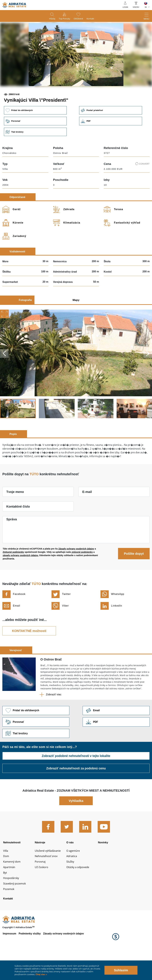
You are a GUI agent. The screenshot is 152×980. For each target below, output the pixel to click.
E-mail (87, 514)
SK (146, 7)
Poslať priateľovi (113, 132)
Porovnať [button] (36, 143)
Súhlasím (121, 970)
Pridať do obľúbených (36, 132)
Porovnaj (41, 887)
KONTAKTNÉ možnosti (29, 653)
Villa (6, 875)
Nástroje (40, 866)
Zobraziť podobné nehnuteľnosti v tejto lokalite (76, 779)
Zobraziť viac (54, 716)
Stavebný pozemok (16, 910)
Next (147, 375)
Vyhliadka (76, 824)
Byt (5, 899)
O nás (70, 866)
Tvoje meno (15, 514)
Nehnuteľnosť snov (47, 881)
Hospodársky (12, 904)
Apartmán (10, 893)
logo (14, 5)
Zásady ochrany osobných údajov (76, 571)
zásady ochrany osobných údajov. (21, 577)
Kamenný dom (13, 887)
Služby (71, 887)
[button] (53, 97)
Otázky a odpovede (79, 893)
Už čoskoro (42, 893)
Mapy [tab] (76, 322)
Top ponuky (63, 19)
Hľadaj (49, 19)
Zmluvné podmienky (13, 574)
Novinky (103, 866)
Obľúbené (80, 19)
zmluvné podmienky (82, 574)
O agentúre (74, 875)
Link (113, 143)
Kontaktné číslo (18, 528)
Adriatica (72, 881)
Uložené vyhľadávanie (49, 875)
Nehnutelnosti (13, 866)
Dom (6, 881)
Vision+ (136, 7)
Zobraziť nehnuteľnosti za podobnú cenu (76, 791)
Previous (5, 375)
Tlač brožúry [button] (36, 154)
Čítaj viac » (41, 974)
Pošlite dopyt (134, 576)
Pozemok (9, 916)
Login (125, 7)
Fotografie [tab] (25, 322)
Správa (12, 541)
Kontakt (94, 19)
